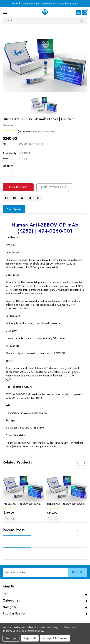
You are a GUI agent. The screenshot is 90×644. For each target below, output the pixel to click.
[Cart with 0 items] (85, 12)
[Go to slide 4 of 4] (77, 463)
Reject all (30, 638)
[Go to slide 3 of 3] (77, 531)
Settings (11, 638)
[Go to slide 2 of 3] (85, 531)
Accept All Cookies (55, 638)
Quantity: (8, 166)
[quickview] (13, 519)
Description (14, 209)
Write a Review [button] (46, 131)
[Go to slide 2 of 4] (85, 463)
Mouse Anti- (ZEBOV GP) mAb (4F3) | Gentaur (31, 504)
